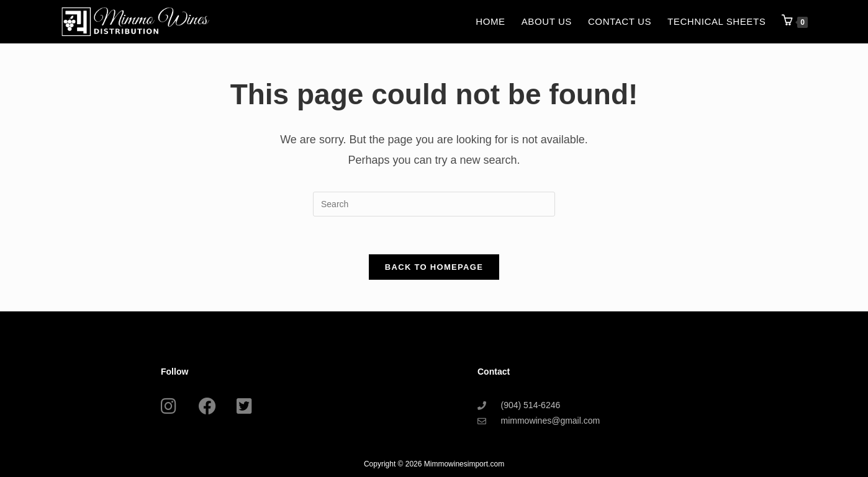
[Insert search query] (434, 204)
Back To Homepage (434, 267)
